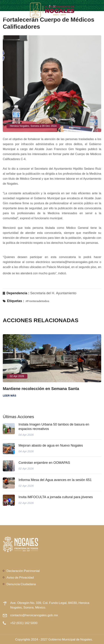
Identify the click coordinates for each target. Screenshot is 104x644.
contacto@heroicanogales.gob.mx (34, 615)
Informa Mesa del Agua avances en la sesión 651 (55, 480)
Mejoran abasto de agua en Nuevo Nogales (51, 445)
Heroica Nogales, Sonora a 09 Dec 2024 (33, 126)
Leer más (9, 396)
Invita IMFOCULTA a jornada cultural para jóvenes (56, 497)
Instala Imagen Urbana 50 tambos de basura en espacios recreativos (54, 427)
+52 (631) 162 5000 (24, 623)
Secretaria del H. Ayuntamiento (53, 293)
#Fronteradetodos (37, 301)
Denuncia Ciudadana (21, 584)
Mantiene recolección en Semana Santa (41, 389)
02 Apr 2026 (17, 376)
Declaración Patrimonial (23, 571)
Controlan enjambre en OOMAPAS (44, 463)
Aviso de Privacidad (20, 577)
